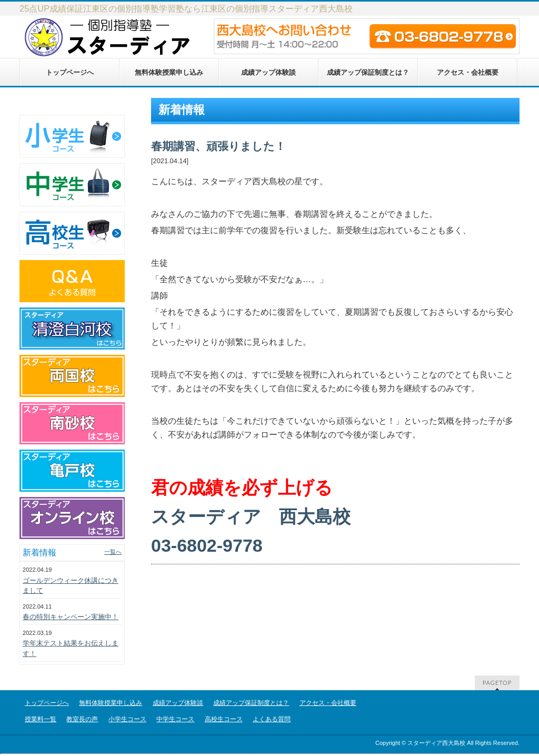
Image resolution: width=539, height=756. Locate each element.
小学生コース (127, 719)
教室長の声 (82, 719)
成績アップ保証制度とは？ (251, 703)
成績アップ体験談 (178, 703)
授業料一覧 (41, 719)
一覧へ (113, 552)
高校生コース (224, 719)
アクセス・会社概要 (328, 703)
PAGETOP (497, 683)
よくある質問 (272, 719)
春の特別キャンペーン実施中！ (71, 617)
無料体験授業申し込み (111, 703)
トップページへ (47, 703)
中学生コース (175, 719)
